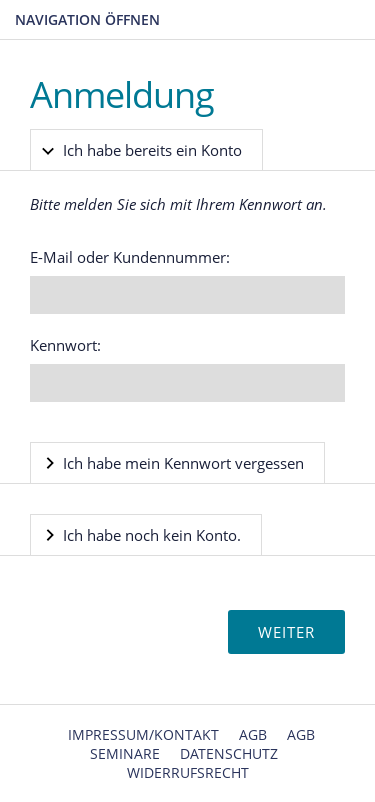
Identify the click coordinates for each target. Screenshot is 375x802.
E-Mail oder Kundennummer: (130, 257)
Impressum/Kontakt (143, 734)
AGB (253, 734)
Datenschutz (229, 753)
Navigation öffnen (87, 19)
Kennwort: (65, 345)
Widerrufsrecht (188, 772)
